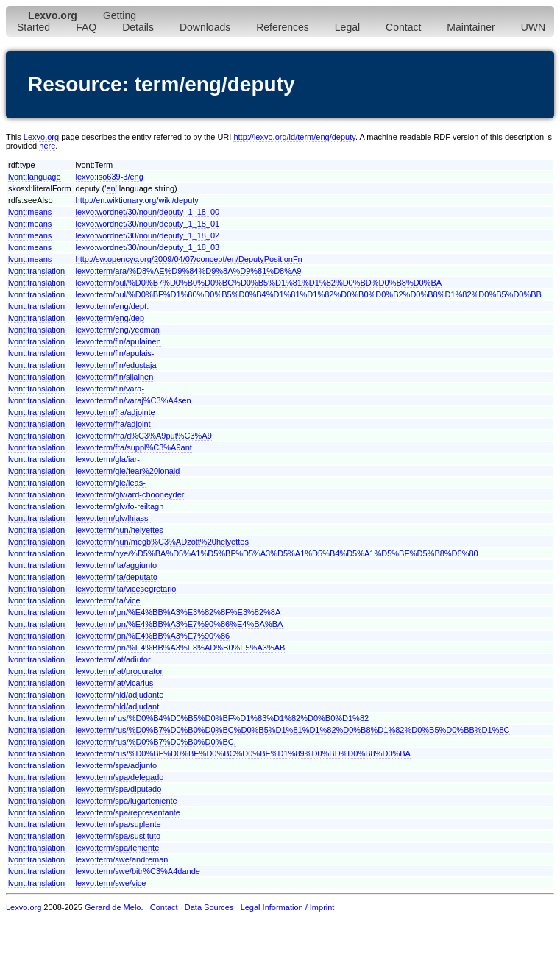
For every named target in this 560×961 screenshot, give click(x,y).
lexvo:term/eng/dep (110, 318)
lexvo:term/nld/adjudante (120, 695)
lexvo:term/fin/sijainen (115, 377)
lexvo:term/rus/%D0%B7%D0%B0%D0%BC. (156, 742)
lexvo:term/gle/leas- (111, 483)
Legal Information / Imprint (288, 907)
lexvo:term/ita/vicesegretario (126, 589)
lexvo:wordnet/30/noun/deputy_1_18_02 (148, 235)
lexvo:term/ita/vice (108, 600)
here (47, 146)
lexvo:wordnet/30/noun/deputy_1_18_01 (148, 224)
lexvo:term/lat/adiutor (113, 659)
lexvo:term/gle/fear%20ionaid (128, 471)
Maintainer (471, 27)
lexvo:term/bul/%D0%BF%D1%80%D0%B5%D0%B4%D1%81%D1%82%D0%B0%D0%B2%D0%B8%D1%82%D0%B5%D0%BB (309, 294)
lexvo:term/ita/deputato (117, 577)
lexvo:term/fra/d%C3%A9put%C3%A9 (144, 436)
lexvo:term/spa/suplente (118, 824)
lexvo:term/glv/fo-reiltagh (120, 506)
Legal (347, 27)
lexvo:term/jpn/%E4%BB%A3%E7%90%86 (153, 636)
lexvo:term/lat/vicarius (115, 683)
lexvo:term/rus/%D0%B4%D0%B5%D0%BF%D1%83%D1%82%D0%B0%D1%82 (223, 718)
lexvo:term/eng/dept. (113, 306)
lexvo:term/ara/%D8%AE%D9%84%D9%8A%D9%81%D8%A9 (189, 271)
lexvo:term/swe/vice (111, 883)
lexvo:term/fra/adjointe (116, 412)
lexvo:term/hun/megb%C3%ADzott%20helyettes (162, 542)
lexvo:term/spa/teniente (118, 848)
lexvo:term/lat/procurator (120, 671)
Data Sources (209, 907)
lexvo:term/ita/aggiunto (117, 565)
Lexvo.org (41, 137)
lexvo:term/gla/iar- (108, 459)
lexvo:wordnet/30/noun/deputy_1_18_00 (148, 212)
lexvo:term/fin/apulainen (118, 341)
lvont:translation (36, 271)
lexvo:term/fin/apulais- (115, 353)
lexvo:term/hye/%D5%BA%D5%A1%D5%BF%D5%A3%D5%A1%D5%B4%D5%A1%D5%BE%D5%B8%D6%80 (277, 553)
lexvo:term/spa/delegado (120, 777)
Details (138, 27)
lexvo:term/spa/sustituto (118, 836)
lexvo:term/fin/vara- (110, 389)
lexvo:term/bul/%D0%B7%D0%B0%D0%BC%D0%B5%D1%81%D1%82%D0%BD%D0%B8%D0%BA (259, 283)
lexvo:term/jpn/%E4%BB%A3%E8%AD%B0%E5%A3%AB (181, 648)
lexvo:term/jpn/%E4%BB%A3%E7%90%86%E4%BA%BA (180, 624)
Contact (403, 27)
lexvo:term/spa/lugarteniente (127, 801)
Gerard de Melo (113, 907)
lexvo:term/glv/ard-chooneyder (130, 494)
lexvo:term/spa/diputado (119, 789)
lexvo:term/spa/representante (128, 812)
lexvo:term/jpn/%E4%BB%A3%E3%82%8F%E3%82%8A (178, 612)
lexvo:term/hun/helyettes (120, 530)
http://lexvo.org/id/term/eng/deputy (294, 137)
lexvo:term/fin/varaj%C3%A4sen (134, 400)
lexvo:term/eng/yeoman (118, 330)
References (283, 27)
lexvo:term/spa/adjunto (117, 765)
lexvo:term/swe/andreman (122, 859)
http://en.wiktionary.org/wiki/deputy (137, 200)
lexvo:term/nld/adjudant (118, 706)
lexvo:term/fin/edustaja (116, 365)
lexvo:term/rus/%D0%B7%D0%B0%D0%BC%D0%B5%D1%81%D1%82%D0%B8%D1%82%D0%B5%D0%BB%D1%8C (293, 730)
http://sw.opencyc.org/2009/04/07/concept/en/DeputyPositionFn (189, 259)
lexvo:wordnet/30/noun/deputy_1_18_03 (148, 247)
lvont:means (30, 212)
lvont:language (35, 177)
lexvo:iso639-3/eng (110, 177)
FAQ (86, 27)
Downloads (205, 27)
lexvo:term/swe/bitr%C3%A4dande (138, 871)
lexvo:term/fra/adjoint (113, 424)
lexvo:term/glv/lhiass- (114, 518)
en (110, 188)
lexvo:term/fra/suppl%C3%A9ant (134, 447)
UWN (533, 27)
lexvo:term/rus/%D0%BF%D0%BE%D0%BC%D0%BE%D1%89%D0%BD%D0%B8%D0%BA (243, 753)
